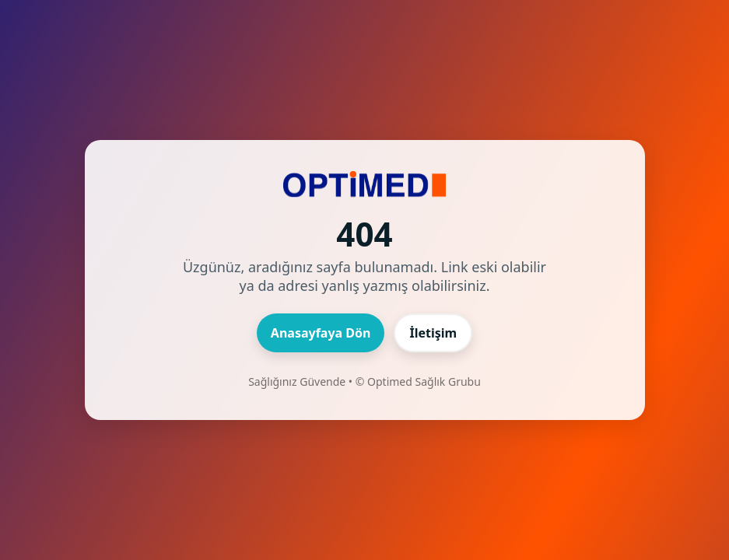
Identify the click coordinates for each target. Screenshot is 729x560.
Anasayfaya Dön (321, 333)
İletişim (433, 333)
